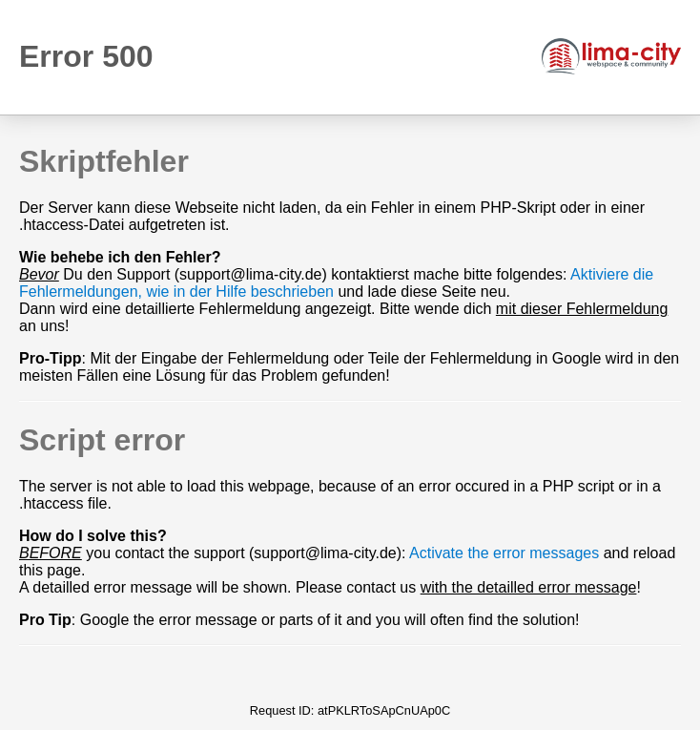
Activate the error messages (504, 553)
